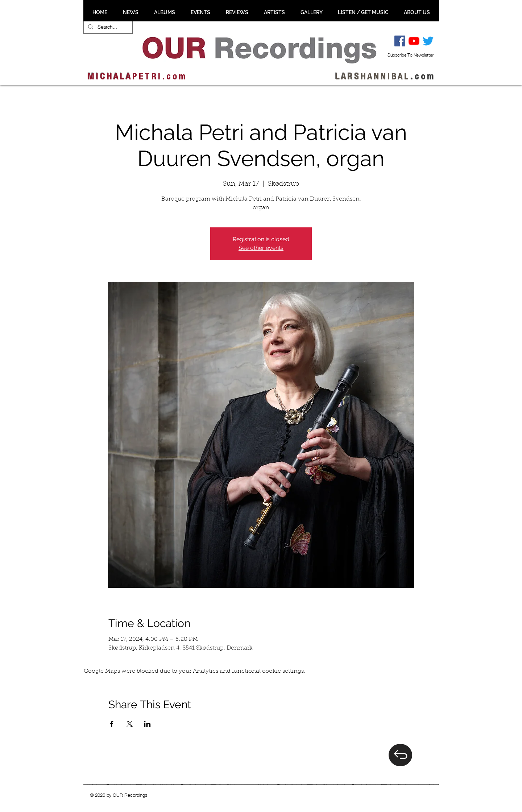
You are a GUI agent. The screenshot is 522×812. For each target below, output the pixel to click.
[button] (130, 12)
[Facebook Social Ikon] (400, 41)
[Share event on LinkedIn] (147, 724)
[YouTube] (414, 41)
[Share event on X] (130, 724)
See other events (261, 248)
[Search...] (107, 27)
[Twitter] (428, 41)
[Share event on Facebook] (112, 724)
